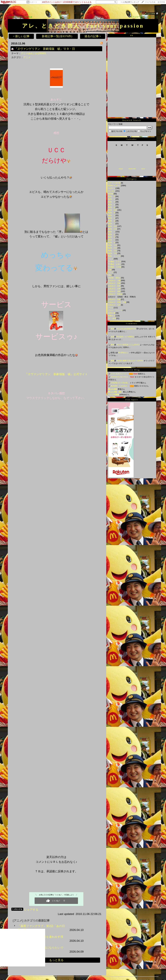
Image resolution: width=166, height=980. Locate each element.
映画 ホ (112, 243)
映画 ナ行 (113, 229)
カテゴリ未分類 (115, 183)
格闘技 (111, 194)
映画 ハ (112, 232)
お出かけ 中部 (115, 299)
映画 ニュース (115, 256)
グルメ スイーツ (115, 310)
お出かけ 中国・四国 (117, 302)
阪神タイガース (115, 186)
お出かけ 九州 (115, 305)
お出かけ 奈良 (115, 286)
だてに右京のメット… (119, 374)
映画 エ (112, 205)
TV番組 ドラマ (115, 262)
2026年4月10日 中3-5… (120, 377)
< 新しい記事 (21, 36)
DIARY (19, 17)
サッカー (112, 191)
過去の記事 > (93, 36)
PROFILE (28, 17)
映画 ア (112, 196)
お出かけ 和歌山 (115, 294)
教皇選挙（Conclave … (120, 386)
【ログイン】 (152, 17)
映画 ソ (112, 224)
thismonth (132, 169)
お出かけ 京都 (115, 283)
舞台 (110, 275)
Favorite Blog (132, 370)
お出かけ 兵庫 (115, 289)
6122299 (150, 14)
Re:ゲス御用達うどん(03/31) (128, 345)
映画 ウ (112, 202)
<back (121, 169)
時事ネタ (112, 316)
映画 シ (112, 215)
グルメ (111, 308)
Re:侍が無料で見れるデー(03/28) (130, 361)
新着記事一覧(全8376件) (57, 36)
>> (130, 2)
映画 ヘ (112, 240)
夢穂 (112, 329)
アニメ (27, 57)
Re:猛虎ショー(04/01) (126, 337)
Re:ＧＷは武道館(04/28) (126, 329)
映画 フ (112, 237)
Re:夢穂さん (124, 353)
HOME (11, 17)
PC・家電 (112, 318)
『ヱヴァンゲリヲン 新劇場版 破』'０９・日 (45, 49)
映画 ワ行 (113, 253)
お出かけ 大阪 (115, 281)
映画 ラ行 (113, 251)
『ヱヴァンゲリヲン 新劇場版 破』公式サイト (56, 374)
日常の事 (112, 313)
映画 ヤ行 (113, 248)
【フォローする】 (138, 17)
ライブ (111, 272)
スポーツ (33, 2)
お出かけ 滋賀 (115, 291)
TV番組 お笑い (115, 264)
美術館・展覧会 (115, 278)
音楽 (110, 270)
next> (143, 169)
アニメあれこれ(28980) (33, 53)
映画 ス (112, 218)
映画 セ (112, 221)
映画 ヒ (112, 234)
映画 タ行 (113, 226)
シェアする (31, 910)
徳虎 (112, 337)
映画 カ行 (113, 210)
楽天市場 (161, 2)
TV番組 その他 (115, 267)
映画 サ (112, 213)
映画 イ (112, 199)
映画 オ (112, 207)
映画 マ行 (113, 245)
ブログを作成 (150, 2)
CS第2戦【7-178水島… (120, 383)
